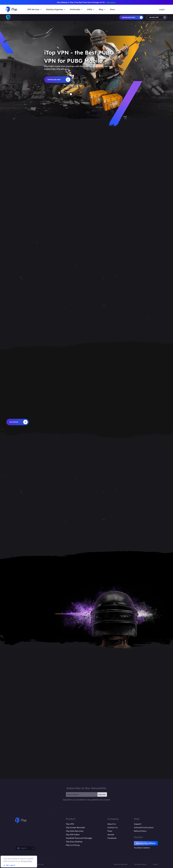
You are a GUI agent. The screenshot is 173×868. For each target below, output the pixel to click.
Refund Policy (140, 831)
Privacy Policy (140, 864)
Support (138, 824)
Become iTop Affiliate (146, 843)
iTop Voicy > (111, 2)
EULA (155, 864)
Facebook (112, 838)
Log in (162, 9)
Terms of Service (120, 864)
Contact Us (113, 827)
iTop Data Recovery (75, 831)
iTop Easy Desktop (74, 842)
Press (110, 831)
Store (112, 9)
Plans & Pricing (73, 845)
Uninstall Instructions (144, 827)
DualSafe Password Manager (79, 838)
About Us (112, 824)
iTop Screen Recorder (75, 827)
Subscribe (102, 794)
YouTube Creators (142, 848)
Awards (111, 835)
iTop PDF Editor (73, 835)
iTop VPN (70, 824)
